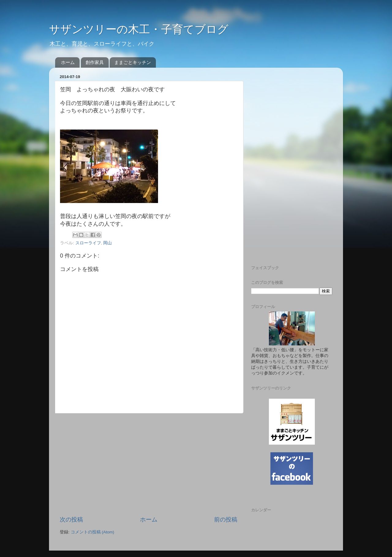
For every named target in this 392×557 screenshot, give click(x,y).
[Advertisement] (149, 465)
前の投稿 (226, 519)
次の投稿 (71, 519)
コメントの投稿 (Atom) (92, 532)
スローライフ (88, 243)
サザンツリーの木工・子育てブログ (139, 29)
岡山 (107, 243)
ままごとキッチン (133, 62)
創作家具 (95, 62)
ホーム (68, 62)
